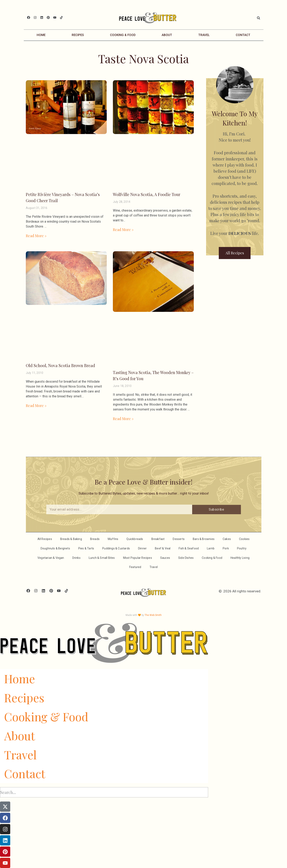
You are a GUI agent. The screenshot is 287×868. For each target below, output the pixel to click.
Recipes (78, 35)
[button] (259, 18)
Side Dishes (186, 558)
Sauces (165, 558)
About (167, 35)
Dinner (142, 548)
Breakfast (158, 539)
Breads (95, 539)
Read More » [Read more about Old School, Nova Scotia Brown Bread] (36, 406)
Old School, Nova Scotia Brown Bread (60, 365)
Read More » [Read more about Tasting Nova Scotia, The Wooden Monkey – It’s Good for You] (123, 419)
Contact (243, 35)
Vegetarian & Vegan (51, 558)
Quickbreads (135, 539)
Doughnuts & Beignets (55, 548)
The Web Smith (153, 615)
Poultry (242, 548)
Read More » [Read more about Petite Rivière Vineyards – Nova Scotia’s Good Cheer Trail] (36, 236)
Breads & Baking (71, 539)
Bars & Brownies (204, 539)
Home (41, 35)
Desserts (179, 539)
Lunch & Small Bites (102, 558)
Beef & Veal (163, 548)
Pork (226, 548)
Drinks (76, 558)
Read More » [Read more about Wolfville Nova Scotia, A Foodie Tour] (123, 230)
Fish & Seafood (189, 548)
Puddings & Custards (116, 548)
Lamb (211, 548)
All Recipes (45, 539)
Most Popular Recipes (138, 558)
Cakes (227, 539)
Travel (204, 35)
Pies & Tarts (86, 548)
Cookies (244, 539)
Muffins (113, 539)
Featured (135, 567)
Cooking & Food (123, 35)
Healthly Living (240, 558)
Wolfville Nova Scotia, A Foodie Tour (147, 194)
